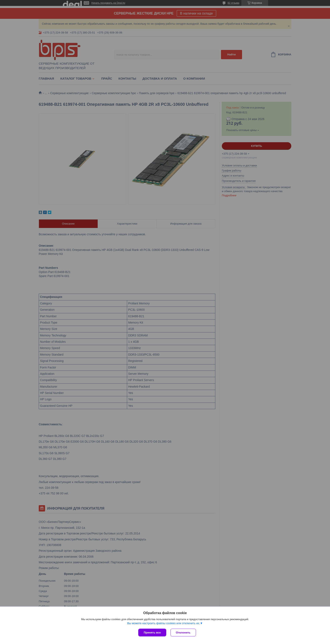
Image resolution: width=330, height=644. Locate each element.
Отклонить (183, 633)
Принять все (152, 633)
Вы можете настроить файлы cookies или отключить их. (164, 623)
